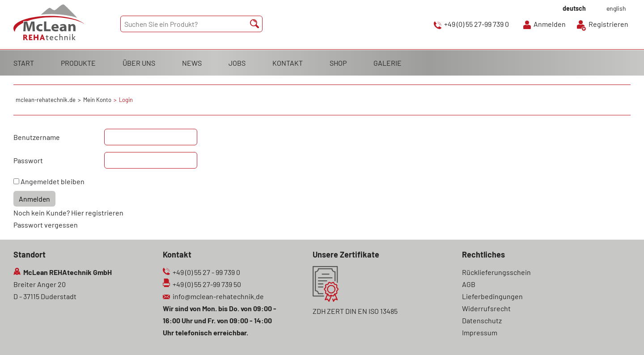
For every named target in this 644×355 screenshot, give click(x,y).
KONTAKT (288, 63)
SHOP (338, 63)
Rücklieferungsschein (496, 272)
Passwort (28, 160)
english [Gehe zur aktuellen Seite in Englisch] (616, 8)
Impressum (480, 332)
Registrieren (608, 24)
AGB (469, 284)
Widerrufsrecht (486, 308)
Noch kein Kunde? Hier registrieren (68, 213)
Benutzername (37, 137)
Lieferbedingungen (492, 296)
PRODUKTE (78, 63)
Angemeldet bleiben (53, 181)
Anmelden (550, 24)
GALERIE (388, 63)
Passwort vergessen (46, 225)
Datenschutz (482, 320)
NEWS (192, 63)
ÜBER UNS (139, 63)
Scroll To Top (622, 336)
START (24, 63)
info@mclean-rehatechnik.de (218, 296)
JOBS (237, 63)
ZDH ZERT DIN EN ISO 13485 (355, 311)
